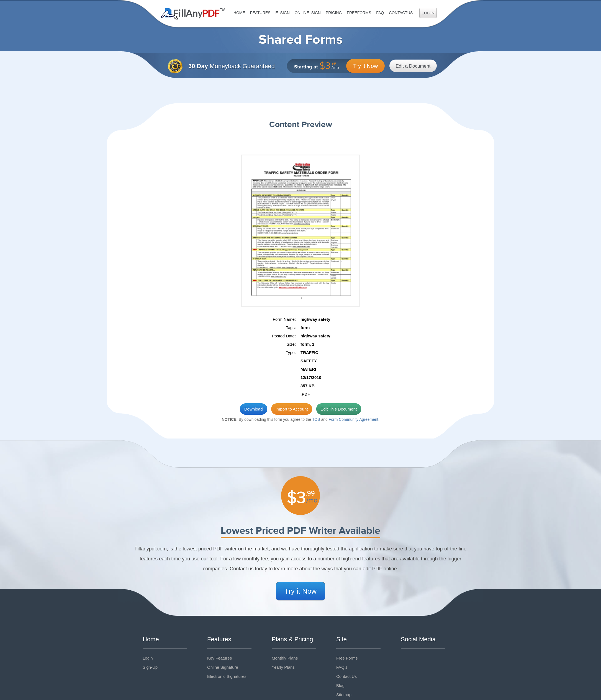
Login (428, 13)
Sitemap (344, 695)
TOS (316, 419)
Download (254, 409)
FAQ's (342, 667)
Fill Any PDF (193, 14)
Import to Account (292, 409)
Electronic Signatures (227, 676)
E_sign (282, 13)
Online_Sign (308, 13)
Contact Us (346, 676)
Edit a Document (413, 66)
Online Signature (223, 667)
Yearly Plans (283, 667)
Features (260, 13)
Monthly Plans (285, 658)
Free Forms (347, 658)
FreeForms (359, 13)
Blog (340, 685)
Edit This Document (339, 409)
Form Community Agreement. (354, 419)
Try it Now (365, 66)
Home (239, 13)
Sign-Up (150, 667)
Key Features (219, 658)
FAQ (380, 13)
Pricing (334, 13)
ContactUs (401, 13)
